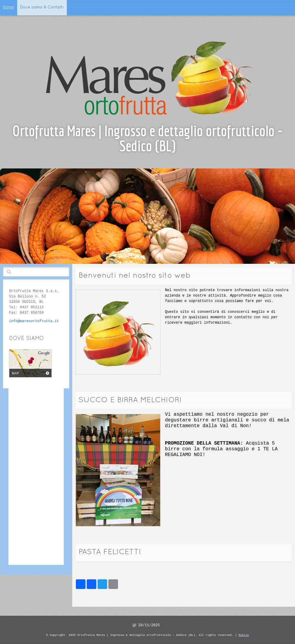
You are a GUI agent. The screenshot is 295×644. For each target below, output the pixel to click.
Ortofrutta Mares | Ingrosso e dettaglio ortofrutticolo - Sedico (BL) (147, 138)
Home (8, 8)
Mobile (244, 635)
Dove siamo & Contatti (42, 8)
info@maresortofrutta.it (34, 321)
